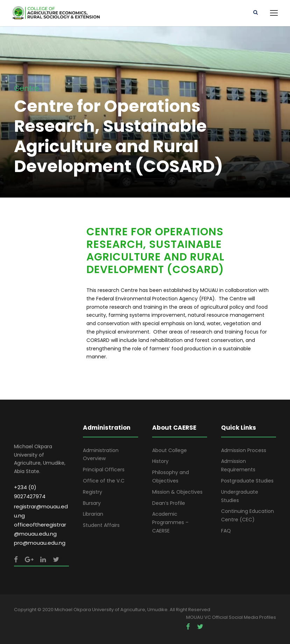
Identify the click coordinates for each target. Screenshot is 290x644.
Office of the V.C (104, 481)
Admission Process (244, 450)
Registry (93, 492)
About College (169, 450)
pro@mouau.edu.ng (40, 543)
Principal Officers (104, 470)
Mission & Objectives (177, 492)
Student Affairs (101, 525)
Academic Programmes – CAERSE (170, 522)
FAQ (226, 531)
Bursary (92, 503)
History (160, 461)
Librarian (93, 514)
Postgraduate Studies (247, 481)
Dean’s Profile (169, 503)
